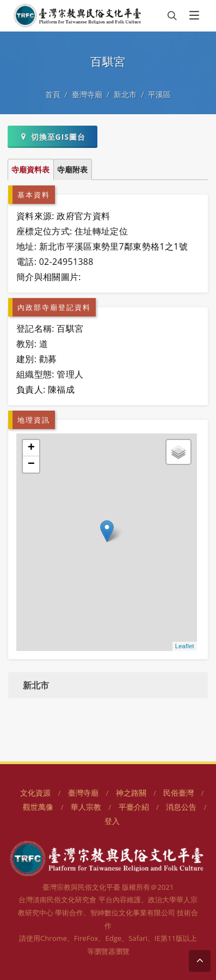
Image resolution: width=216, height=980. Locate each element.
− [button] (32, 464)
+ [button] (32, 448)
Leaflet (185, 646)
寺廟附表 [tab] (72, 169)
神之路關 (131, 793)
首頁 (53, 94)
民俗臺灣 (178, 793)
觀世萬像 (38, 807)
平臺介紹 (134, 807)
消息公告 (181, 807)
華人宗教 (86, 807)
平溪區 (159, 94)
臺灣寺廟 (87, 94)
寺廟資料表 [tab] (30, 169)
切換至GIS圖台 (53, 137)
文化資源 (35, 793)
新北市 (125, 94)
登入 (112, 821)
